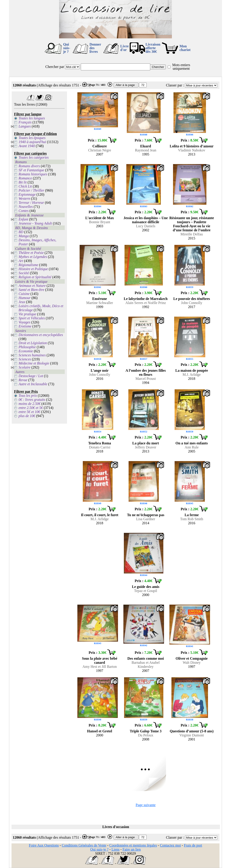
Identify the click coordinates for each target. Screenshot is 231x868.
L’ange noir (100, 370)
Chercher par (55, 67)
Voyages (24, 322)
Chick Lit (25, 186)
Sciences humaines (32, 355)
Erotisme (25, 326)
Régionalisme (28, 265)
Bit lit (23, 182)
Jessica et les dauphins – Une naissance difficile (146, 220)
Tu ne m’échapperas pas (146, 515)
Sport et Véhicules (32, 318)
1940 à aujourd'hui (32, 142)
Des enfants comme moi (146, 658)
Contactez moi (170, 845)
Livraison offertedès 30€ (153, 48)
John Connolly (192, 303)
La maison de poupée (192, 370)
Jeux (22, 302)
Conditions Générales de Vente (84, 845)
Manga (24, 236)
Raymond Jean (146, 150)
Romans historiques (33, 174)
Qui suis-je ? (67, 48)
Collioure (100, 146)
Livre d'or (124, 48)
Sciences (25, 359)
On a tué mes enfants (192, 443)
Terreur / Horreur (31, 203)
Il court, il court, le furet (100, 515)
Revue (23, 380)
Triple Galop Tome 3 (146, 731)
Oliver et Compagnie (192, 658)
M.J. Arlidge (192, 375)
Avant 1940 (27, 146)
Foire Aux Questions (44, 845)
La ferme (192, 515)
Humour (24, 298)
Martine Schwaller (100, 303)
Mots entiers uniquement (181, 67)
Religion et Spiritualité (35, 277)
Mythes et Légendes (33, 257)
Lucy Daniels (146, 226)
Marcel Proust (146, 379)
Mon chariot (185, 48)
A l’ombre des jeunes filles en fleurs (146, 372)
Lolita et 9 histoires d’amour (192, 146)
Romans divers (29, 166)
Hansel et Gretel (100, 731)
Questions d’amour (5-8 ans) (192, 731)
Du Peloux (146, 735)
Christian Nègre (100, 150)
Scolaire (24, 367)
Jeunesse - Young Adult (35, 223)
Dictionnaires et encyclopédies (41, 335)
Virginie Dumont (192, 735)
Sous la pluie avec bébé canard (99, 660)
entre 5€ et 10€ (29, 412)
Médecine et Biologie (34, 363)
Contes (23, 211)
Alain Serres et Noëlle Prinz (146, 303)
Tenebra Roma (100, 443)
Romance (25, 178)
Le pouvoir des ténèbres (192, 299)
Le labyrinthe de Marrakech (146, 299)
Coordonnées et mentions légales (133, 845)
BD (21, 232)
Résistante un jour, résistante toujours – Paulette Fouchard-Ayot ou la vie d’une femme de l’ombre (192, 224)
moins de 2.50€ (29, 404)
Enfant (23, 219)
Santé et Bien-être (31, 290)
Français (25, 122)
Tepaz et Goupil (146, 591)
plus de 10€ (27, 416)
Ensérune (100, 299)
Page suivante (146, 805)
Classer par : (175, 85)
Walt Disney (192, 663)
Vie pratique (27, 314)
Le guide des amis (146, 587)
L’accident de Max (100, 218)
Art (21, 261)
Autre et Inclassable (33, 384)
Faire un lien (132, 849)
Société (24, 273)
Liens (115, 849)
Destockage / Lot (31, 376)
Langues (25, 126)
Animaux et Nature (32, 286)
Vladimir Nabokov (192, 150)
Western (24, 198)
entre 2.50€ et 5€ (31, 408)
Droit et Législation (33, 343)
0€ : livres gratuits (32, 400)
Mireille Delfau (192, 234)
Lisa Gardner (146, 519)
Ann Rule (192, 447)
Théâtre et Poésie (31, 253)
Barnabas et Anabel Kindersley (146, 665)
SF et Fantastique (31, 170)
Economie (26, 351)
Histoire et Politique (33, 269)
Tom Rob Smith (192, 519)
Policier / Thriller (31, 190)
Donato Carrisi (100, 447)
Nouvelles (26, 207)
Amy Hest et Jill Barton (100, 667)
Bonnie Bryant (100, 222)
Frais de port (193, 845)
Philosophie (27, 347)
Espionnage (27, 194)
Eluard (146, 146)
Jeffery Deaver (146, 447)
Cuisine (24, 294)
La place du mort (146, 443)
